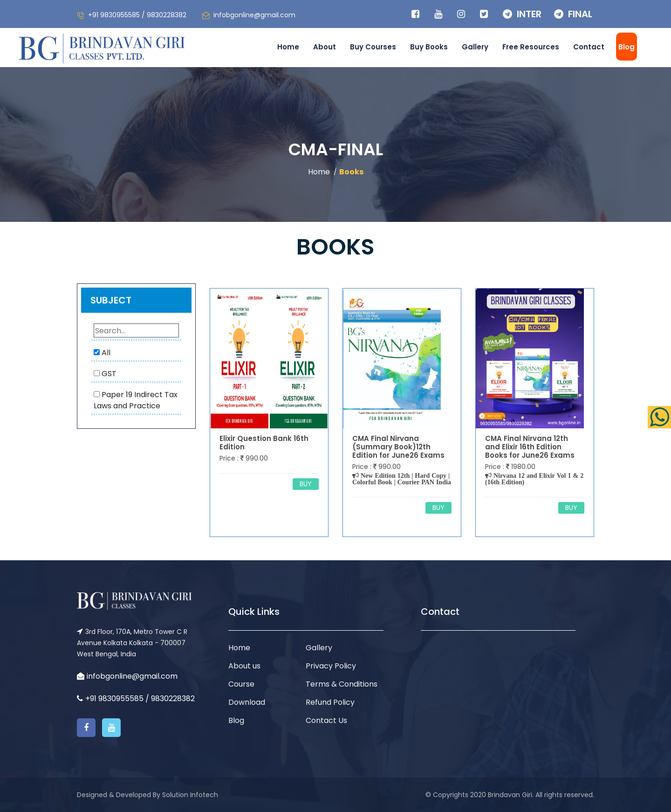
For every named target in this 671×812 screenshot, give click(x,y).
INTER (522, 14)
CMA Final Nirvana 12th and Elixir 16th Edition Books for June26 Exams (530, 447)
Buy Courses (373, 47)
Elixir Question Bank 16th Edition (264, 443)
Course (241, 684)
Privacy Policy (331, 666)
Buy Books (429, 47)
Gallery (475, 47)
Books (351, 172)
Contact (589, 47)
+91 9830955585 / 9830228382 (137, 15)
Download (247, 702)
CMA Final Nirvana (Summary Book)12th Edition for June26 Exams (398, 447)
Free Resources (531, 47)
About (325, 47)
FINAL (573, 14)
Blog (626, 47)
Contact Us (326, 720)
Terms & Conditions (342, 684)
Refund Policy (330, 702)
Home (288, 47)
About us (244, 666)
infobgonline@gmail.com (254, 15)
